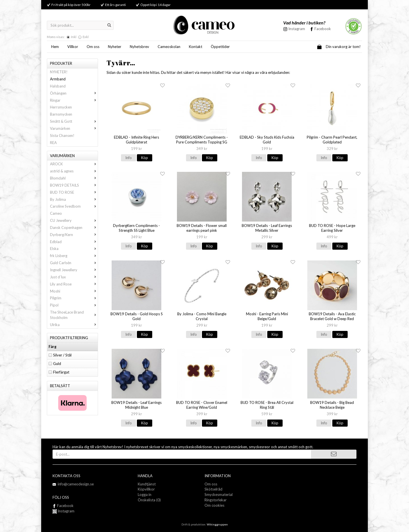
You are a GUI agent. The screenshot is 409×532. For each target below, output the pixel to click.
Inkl (74, 37)
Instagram (63, 511)
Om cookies (214, 505)
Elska (74, 249)
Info (129, 158)
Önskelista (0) (149, 500)
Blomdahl (74, 178)
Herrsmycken (61, 107)
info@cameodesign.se (76, 484)
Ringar (74, 100)
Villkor (73, 47)
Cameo (56, 213)
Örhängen (74, 93)
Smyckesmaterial (219, 495)
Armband (58, 79)
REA (53, 143)
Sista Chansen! (62, 135)
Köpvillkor (146, 489)
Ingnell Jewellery (74, 270)
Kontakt (196, 47)
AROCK (74, 164)
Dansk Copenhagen (74, 228)
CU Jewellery (74, 220)
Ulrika (74, 325)
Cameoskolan (169, 47)
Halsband (58, 86)
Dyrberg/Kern (74, 235)
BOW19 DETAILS (74, 185)
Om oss (93, 47)
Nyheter (115, 47)
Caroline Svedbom (74, 206)
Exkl (86, 37)
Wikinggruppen (217, 524)
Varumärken (74, 128)
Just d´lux (74, 277)
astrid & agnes (74, 171)
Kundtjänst (147, 484)
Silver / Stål (62, 355)
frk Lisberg (74, 256)
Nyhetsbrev (139, 47)
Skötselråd (213, 489)
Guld (57, 364)
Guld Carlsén (74, 263)
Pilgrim (74, 298)
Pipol (74, 305)
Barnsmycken (61, 114)
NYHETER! (59, 72)
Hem (55, 47)
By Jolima (74, 199)
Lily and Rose (74, 284)
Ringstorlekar (216, 500)
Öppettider (220, 47)
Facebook (323, 29)
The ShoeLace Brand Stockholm (74, 315)
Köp (145, 158)
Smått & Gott (74, 121)
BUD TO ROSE (74, 192)
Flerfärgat (61, 372)
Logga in (145, 495)
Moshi (74, 291)
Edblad (74, 242)
